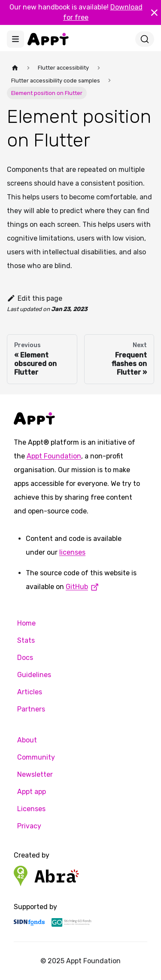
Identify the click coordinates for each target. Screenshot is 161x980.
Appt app (32, 792)
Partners (31, 709)
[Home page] (15, 68)
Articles (30, 692)
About (27, 740)
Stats (26, 640)
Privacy (29, 826)
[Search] (145, 39)
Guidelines (34, 675)
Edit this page (35, 298)
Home (26, 623)
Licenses (31, 809)
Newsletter (35, 774)
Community (36, 757)
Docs (25, 658)
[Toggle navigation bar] (15, 39)
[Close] (154, 12)
